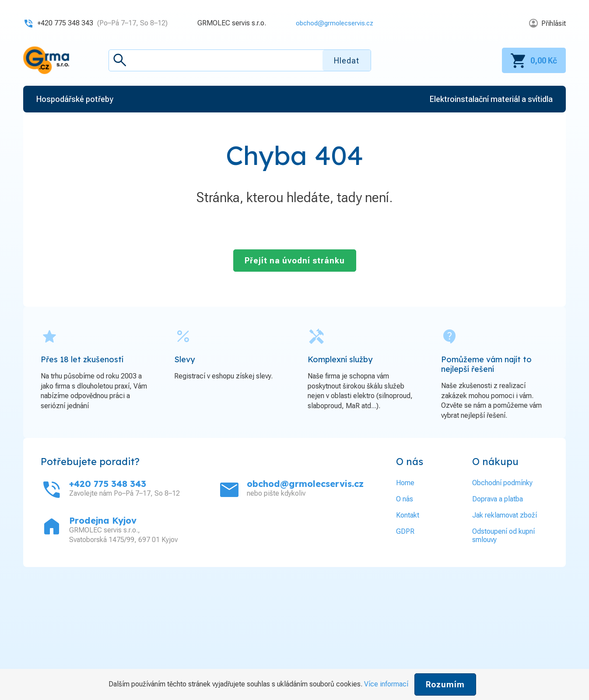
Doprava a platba (498, 499)
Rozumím (445, 684)
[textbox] (240, 60)
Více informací (386, 684)
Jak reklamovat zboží (505, 515)
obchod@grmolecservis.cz (332, 23)
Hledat (347, 61)
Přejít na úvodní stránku (295, 261)
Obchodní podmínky (502, 483)
